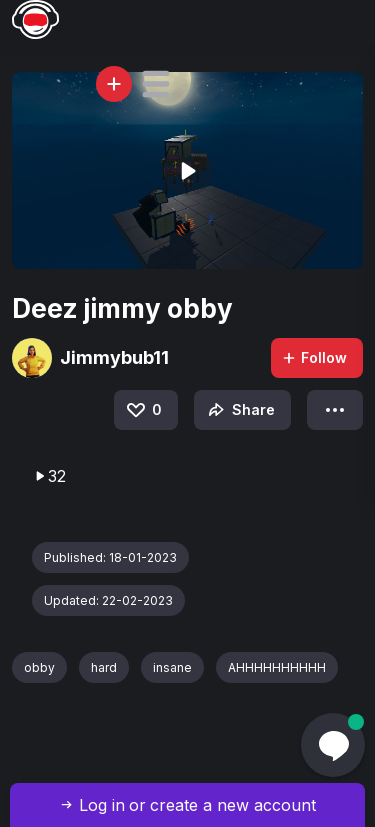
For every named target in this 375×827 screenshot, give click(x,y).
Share (239, 410)
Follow (314, 357)
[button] (156, 84)
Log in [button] (102, 805)
